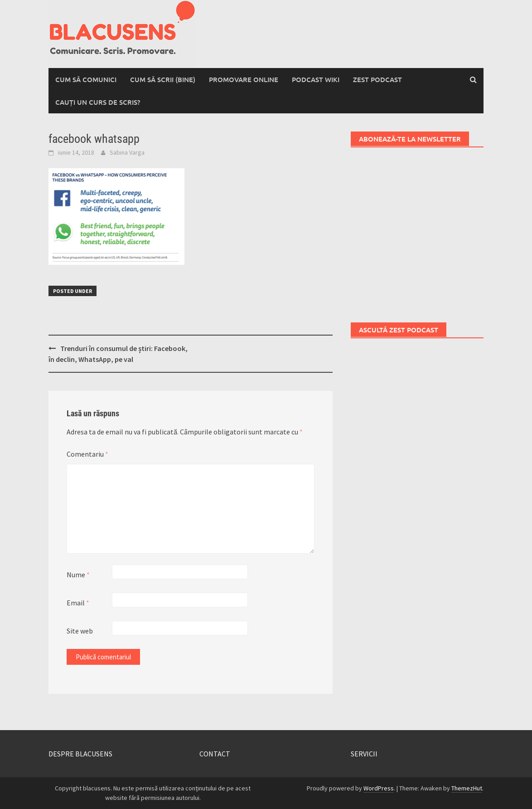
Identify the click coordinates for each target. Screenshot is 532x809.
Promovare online (244, 79)
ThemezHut (467, 788)
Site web (80, 631)
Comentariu (87, 454)
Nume (78, 575)
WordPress (379, 788)
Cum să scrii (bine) (163, 79)
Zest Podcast (377, 79)
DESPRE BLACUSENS (80, 754)
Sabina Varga (127, 152)
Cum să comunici (86, 79)
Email (78, 603)
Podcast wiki (316, 79)
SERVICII (364, 754)
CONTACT (215, 754)
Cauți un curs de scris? (98, 102)
